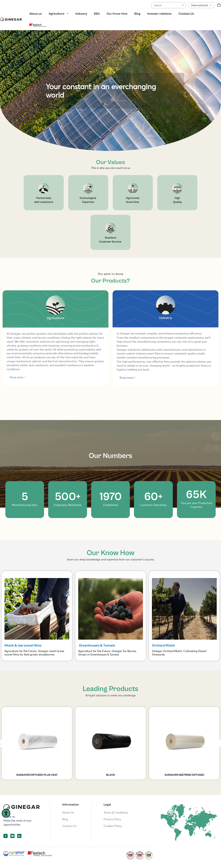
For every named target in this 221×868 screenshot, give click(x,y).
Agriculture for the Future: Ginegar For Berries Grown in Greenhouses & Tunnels (107, 653)
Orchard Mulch (163, 646)
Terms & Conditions (116, 812)
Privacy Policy (112, 819)
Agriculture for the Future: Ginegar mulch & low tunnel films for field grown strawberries (34, 653)
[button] (201, 5)
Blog (137, 14)
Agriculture (57, 14)
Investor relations (159, 14)
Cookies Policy (113, 826)
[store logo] (11, 19)
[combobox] (169, 5)
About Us (68, 812)
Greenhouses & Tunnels (97, 646)
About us (36, 14)
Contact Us (186, 14)
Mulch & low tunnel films (23, 646)
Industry (81, 14)
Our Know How (117, 14)
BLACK (111, 775)
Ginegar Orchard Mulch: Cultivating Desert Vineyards (179, 653)
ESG (97, 14)
